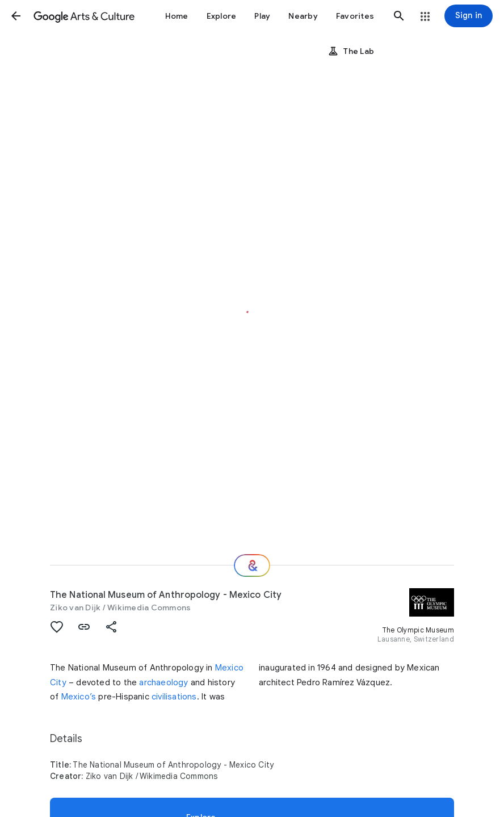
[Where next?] (252, 565)
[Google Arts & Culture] (84, 16)
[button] (16, 16)
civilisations (174, 697)
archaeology (163, 682)
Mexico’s (79, 697)
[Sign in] (469, 16)
